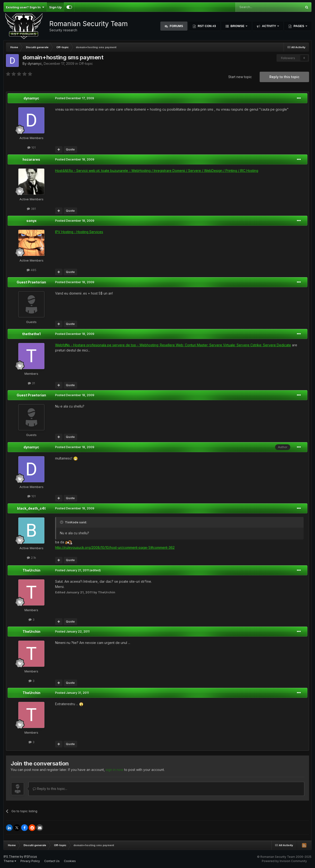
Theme (10, 861)
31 (31, 383)
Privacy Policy (30, 861)
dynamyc (35, 63)
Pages (299, 26)
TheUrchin (31, 570)
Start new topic (240, 77)
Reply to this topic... (50, 789)
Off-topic (86, 63)
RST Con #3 (206, 26)
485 (31, 270)
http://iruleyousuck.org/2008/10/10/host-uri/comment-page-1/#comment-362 (115, 547)
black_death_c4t (31, 508)
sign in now (115, 770)
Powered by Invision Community (284, 861)
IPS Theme (11, 856)
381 (31, 209)
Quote (70, 149)
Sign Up (55, 7)
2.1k (31, 558)
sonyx (31, 221)
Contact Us (52, 861)
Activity (269, 26)
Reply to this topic (284, 77)
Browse (238, 26)
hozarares (31, 159)
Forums (176, 26)
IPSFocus (31, 856)
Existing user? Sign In (25, 7)
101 (31, 147)
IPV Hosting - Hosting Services (79, 232)
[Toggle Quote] (62, 522)
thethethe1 (31, 334)
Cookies (70, 861)
